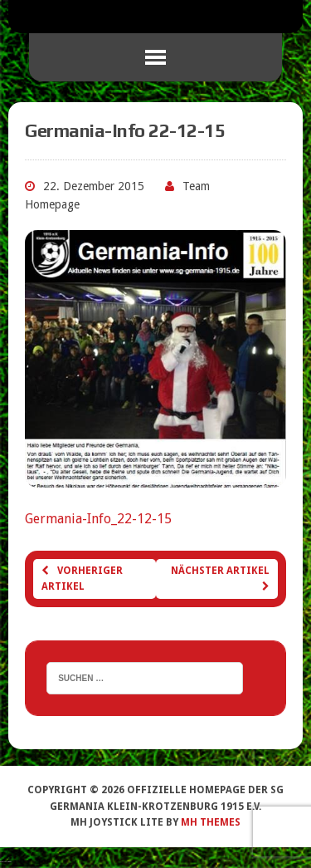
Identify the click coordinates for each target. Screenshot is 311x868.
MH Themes (211, 822)
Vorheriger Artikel (82, 579)
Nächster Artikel (220, 578)
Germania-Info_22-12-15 (98, 519)
